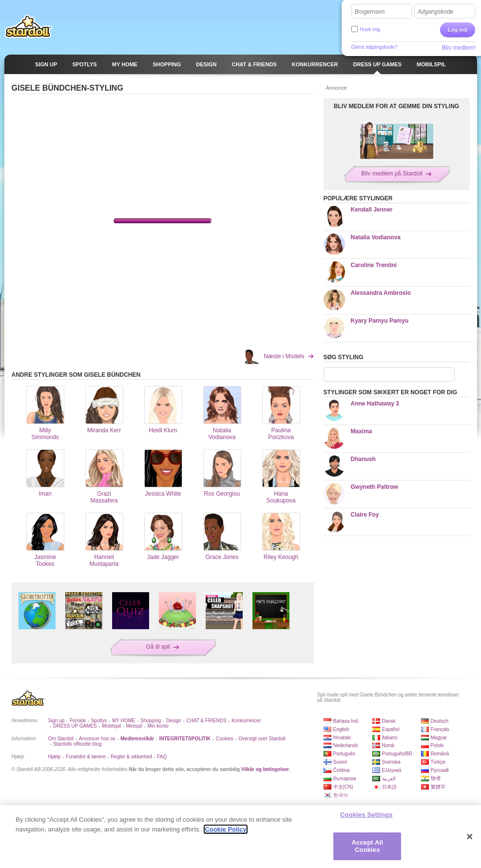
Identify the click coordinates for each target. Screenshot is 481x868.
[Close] (470, 837)
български (345, 779)
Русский (440, 770)
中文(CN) (343, 787)
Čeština (342, 770)
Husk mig (370, 29)
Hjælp (55, 757)
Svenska (391, 762)
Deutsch (440, 721)
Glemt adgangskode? (375, 47)
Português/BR (397, 754)
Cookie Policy (225, 829)
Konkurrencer (246, 721)
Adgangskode (435, 12)
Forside (78, 721)
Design (174, 721)
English (341, 729)
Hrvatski (342, 738)
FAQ (162, 757)
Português (345, 754)
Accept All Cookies (367, 846)
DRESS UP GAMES (75, 726)
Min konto (158, 726)
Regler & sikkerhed (131, 757)
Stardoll (28, 26)
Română (440, 754)
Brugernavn (370, 12)
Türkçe (438, 762)
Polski (437, 745)
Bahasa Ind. (346, 721)
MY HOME (124, 721)
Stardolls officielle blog (77, 744)
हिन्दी (436, 779)
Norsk (388, 745)
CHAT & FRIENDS (206, 721)
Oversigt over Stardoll (262, 739)
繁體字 (438, 787)
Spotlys (99, 721)
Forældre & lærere (86, 757)
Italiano (390, 738)
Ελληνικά (392, 770)
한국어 (341, 795)
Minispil (134, 726)
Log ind (458, 30)
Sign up (57, 721)
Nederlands (346, 745)
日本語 (389, 787)
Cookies (225, 739)
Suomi (340, 762)
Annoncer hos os (97, 739)
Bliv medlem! (459, 48)
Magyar (439, 738)
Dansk (389, 721)
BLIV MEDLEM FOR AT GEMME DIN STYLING (396, 106)
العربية (389, 779)
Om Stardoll (61, 739)
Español (391, 729)
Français (440, 729)
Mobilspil (111, 726)
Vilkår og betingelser (265, 769)
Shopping (151, 721)
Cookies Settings (366, 815)
